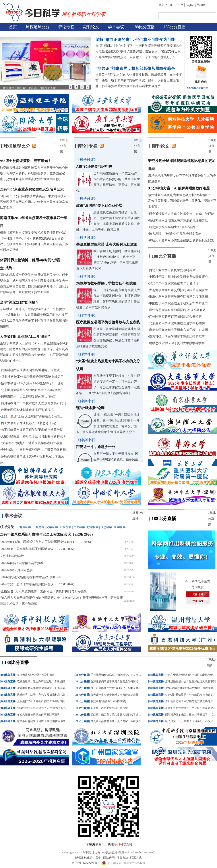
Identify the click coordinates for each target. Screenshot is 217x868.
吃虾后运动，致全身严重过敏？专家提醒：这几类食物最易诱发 (54, 681)
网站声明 (109, 858)
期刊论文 (91, 27)
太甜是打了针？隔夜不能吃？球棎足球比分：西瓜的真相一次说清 (56, 701)
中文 (181, 5)
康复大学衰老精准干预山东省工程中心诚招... (180, 330)
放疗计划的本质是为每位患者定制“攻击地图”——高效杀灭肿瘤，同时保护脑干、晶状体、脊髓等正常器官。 (182, 201)
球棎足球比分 (38, 27)
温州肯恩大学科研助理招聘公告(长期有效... (179, 310)
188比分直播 (144, 27)
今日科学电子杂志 (198, 581)
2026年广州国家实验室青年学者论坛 (174, 283)
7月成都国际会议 (13, 556)
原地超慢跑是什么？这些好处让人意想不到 (190, 681)
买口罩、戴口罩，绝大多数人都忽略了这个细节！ (120, 715)
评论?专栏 (87, 146)
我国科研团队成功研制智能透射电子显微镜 (30, 370)
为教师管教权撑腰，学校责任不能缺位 (106, 283)
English (190, 5)
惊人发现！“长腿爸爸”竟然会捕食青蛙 (175, 234)
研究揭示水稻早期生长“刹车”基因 (172, 227)
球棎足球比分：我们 (88, 858)
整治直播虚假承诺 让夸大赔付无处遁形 (107, 244)
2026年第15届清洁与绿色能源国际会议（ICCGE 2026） (39, 584)
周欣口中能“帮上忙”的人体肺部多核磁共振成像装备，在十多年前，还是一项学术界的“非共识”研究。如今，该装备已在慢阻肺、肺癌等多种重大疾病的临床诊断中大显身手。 (139, 80)
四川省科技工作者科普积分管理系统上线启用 (32, 377)
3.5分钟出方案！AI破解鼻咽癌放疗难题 (179, 188)
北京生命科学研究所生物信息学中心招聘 (177, 323)
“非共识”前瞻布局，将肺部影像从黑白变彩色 (135, 69)
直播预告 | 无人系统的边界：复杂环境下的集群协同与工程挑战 (44, 591)
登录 (161, 5)
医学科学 (120, 527)
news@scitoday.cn (198, 88)
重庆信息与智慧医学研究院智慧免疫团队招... (180, 297)
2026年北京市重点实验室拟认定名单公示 (32, 189)
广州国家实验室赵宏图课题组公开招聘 (175, 317)
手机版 (201, 5)
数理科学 (93, 527)
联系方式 (136, 858)
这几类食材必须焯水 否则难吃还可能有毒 (41, 688)
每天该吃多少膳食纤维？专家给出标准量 (114, 695)
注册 (169, 5)
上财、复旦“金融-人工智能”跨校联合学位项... (32, 417)
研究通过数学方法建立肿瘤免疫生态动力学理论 (182, 214)
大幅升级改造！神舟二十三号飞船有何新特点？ (33, 436)
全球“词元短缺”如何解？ (19, 302)
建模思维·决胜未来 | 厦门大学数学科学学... (178, 343)
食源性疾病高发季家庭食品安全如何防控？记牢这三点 (122, 681)
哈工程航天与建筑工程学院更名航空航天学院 (32, 430)
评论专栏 (66, 27)
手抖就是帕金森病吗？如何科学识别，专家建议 (118, 675)
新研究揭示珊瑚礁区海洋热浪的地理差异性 (178, 220)
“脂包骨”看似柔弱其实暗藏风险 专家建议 (189, 695)
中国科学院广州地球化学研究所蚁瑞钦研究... (180, 277)
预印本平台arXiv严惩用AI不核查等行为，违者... (34, 383)
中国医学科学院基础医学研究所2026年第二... (180, 303)
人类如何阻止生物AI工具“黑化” (25, 337)
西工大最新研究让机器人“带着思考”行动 (29, 423)
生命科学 (79, 527)
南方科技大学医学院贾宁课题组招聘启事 (177, 337)
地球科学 (25, 527)
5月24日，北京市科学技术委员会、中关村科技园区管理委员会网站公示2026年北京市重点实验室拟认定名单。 (34, 202)
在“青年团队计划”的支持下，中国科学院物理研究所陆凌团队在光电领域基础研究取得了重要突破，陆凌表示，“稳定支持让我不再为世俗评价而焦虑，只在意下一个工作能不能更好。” (139, 51)
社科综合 (66, 527)
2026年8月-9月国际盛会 (17, 570)
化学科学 (52, 527)
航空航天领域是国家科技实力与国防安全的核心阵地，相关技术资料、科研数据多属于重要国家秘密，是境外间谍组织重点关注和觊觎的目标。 (34, 173)
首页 (13, 27)
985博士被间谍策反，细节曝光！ (26, 161)
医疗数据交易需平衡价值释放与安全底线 (108, 322)
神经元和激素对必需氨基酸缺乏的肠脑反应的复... (183, 240)
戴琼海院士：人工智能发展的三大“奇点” (29, 397)
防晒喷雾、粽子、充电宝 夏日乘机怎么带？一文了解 (48, 695)
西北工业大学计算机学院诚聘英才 (172, 270)
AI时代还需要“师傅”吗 (94, 167)
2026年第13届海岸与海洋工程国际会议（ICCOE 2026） (39, 549)
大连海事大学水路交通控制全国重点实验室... (180, 290)
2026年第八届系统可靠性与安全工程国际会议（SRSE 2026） (47, 534)
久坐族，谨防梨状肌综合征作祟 (109, 708)
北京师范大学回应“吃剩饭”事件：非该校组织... (33, 390)
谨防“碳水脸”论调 (90, 408)
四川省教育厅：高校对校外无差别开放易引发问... (35, 403)
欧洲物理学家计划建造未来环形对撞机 (27, 410)
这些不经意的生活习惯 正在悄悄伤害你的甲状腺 (45, 721)
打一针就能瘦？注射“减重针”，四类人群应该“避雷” (121, 688)
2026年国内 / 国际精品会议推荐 (22, 563)
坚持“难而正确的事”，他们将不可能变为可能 (135, 40)
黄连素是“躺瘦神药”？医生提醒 (36, 675)
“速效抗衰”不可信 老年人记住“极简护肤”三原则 (45, 708)
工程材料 (39, 527)
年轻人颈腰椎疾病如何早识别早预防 (38, 715)
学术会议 (116, 27)
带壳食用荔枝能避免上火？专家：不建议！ (116, 721)
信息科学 (106, 527)
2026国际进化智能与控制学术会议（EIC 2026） (34, 577)
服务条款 (122, 858)
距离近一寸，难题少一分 (96, 447)
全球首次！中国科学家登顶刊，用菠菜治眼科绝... (35, 450)
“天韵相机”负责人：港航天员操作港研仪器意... (33, 443)
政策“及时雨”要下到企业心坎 (99, 205)
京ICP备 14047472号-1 (86, 863)
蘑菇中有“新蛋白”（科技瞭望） (109, 701)
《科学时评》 (87, 160)
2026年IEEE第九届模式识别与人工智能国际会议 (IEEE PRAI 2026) (46, 542)
